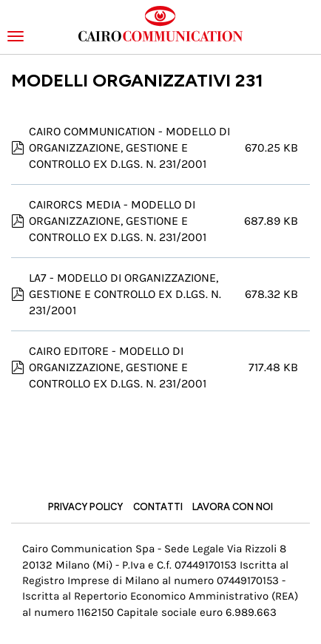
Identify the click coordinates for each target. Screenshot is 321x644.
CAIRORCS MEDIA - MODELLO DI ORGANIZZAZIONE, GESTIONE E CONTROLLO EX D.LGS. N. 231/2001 (118, 221)
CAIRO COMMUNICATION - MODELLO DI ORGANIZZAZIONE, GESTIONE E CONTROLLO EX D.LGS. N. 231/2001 (129, 148)
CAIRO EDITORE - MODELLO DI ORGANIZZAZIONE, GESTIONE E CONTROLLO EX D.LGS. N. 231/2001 (118, 367)
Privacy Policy (85, 507)
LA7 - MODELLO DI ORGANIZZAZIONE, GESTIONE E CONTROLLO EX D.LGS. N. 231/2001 (125, 294)
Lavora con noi (233, 507)
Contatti (158, 507)
